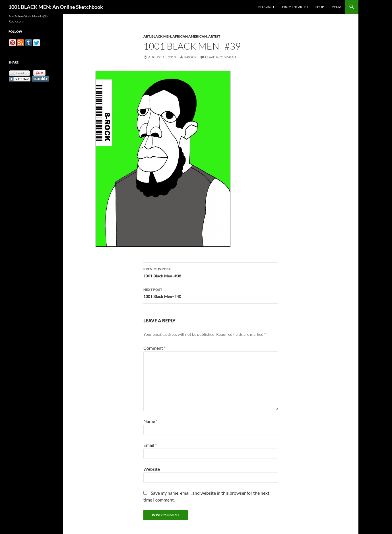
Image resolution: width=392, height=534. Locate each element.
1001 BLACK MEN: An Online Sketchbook (56, 7)
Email (150, 445)
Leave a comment (221, 57)
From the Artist (295, 7)
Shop (320, 7)
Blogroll (267, 7)
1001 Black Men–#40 (211, 292)
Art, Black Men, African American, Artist (182, 36)
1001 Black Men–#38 (211, 272)
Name (150, 421)
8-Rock (190, 57)
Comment (154, 348)
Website (152, 469)
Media (336, 7)
